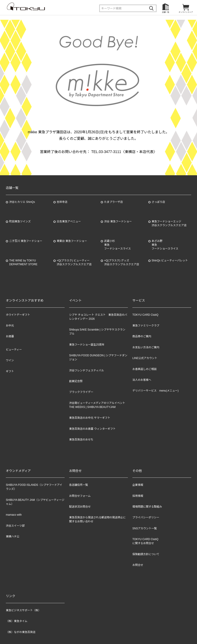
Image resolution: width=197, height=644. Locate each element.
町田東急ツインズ (20, 221)
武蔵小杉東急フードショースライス (117, 245)
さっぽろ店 (158, 202)
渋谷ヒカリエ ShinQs (22, 202)
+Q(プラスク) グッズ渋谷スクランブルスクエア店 (122, 262)
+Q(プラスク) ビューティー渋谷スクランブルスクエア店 (74, 262)
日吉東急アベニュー (69, 221)
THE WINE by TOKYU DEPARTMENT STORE (23, 262)
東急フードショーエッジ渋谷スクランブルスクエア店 (169, 223)
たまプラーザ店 (113, 202)
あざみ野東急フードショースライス (165, 245)
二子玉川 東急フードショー (26, 241)
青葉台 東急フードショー (72, 241)
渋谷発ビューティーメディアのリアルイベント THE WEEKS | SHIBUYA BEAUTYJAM (97, 405)
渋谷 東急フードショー (118, 221)
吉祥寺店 (62, 202)
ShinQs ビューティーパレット (170, 261)
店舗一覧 (166, 12)
